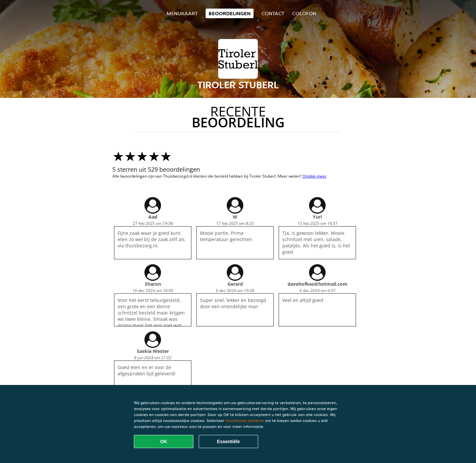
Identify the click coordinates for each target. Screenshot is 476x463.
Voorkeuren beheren (245, 421)
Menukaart (182, 13)
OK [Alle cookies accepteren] (164, 442)
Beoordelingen (230, 13)
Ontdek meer (315, 176)
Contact (273, 13)
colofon (304, 13)
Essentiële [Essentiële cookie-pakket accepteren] (228, 442)
